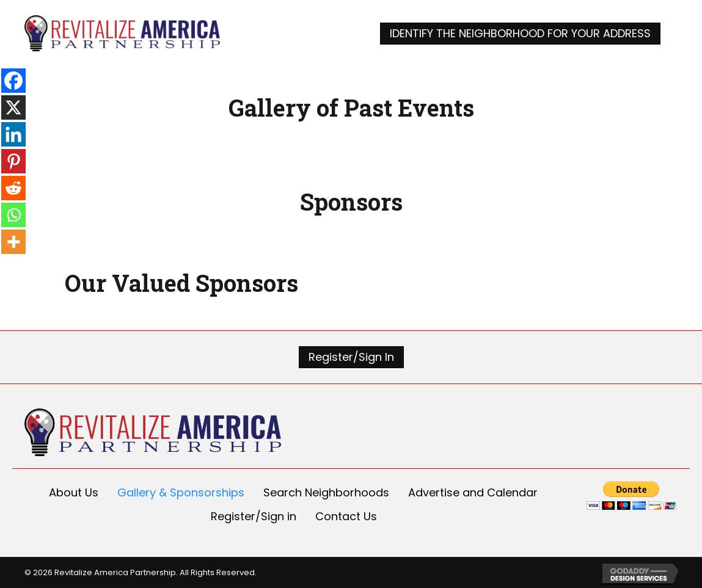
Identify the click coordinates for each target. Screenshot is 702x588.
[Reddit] (13, 188)
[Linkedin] (13, 134)
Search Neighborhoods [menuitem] (326, 492)
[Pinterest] (13, 161)
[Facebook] (13, 81)
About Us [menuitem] (74, 492)
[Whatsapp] (13, 215)
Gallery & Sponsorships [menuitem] (181, 492)
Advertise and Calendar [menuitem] (473, 492)
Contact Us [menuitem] (346, 516)
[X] (13, 107)
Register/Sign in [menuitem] (254, 516)
